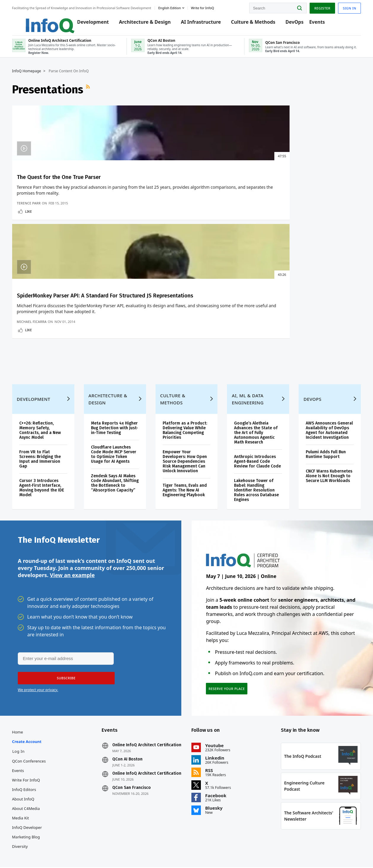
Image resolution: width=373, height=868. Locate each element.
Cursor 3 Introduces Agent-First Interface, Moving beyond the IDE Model (47, 432)
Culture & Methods (252, 24)
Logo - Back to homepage (42, 21)
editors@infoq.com (111, 847)
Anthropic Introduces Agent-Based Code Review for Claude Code (254, 408)
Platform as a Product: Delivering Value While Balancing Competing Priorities (186, 374)
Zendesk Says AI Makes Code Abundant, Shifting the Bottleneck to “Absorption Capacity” (117, 434)
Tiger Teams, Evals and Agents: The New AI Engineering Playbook (186, 434)
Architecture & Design (143, 24)
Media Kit (26, 773)
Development (91, 24)
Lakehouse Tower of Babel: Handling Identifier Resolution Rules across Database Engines (256, 439)
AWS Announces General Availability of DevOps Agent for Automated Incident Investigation (324, 377)
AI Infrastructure (199, 24)
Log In (24, 707)
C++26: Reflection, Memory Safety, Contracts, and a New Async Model (46, 374)
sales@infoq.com (71, 847)
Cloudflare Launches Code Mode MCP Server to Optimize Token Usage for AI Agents (117, 403)
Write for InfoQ (32, 735)
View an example (72, 527)
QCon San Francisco (135, 752)
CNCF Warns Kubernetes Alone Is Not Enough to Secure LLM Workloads (324, 427)
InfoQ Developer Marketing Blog (33, 787)
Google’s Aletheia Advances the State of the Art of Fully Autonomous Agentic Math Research (255, 377)
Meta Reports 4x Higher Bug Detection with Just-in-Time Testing (115, 374)
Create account (32, 697)
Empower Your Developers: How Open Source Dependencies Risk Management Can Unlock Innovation (186, 405)
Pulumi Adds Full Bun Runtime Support (322, 403)
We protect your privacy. (38, 642)
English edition (175, 7)
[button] (64, 631)
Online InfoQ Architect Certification (137, 703)
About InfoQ (29, 754)
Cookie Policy (329, 851)
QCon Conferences (35, 716)
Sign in (344, 7)
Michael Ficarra (124, 255)
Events (315, 24)
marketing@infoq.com (152, 847)
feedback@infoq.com (36, 851)
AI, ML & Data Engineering (247, 343)
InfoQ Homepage (32, 76)
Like (34, 263)
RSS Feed (94, 95)
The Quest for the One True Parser (53, 186)
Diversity (26, 802)
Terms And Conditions (296, 851)
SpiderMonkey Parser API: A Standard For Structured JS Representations (138, 193)
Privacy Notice (262, 851)
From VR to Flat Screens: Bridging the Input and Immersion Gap (46, 403)
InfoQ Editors (30, 745)
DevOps (293, 24)
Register (316, 7)
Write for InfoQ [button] (208, 7)
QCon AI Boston (130, 719)
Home (23, 687)
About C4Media (32, 764)
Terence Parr (35, 255)
